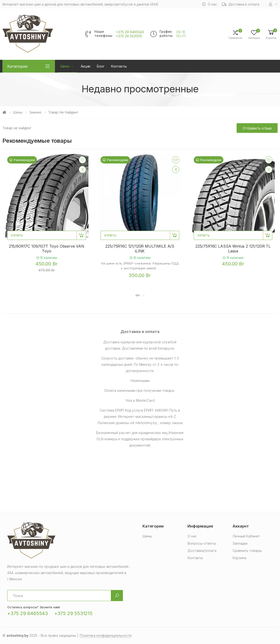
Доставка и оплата (241, 4)
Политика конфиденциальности (106, 635)
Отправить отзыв (257, 128)
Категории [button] (17, 66)
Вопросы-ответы (202, 543)
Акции (86, 66)
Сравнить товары (247, 551)
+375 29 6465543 (130, 32)
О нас (210, 4)
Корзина (239, 558)
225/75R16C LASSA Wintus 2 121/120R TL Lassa (233, 249)
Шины (65, 66)
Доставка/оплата (202, 551)
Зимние (35, 112)
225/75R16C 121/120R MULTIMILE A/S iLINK (140, 249)
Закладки (240, 543)
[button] (271, 34)
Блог (101, 66)
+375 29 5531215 (129, 36)
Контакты (119, 66)
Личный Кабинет (246, 536)
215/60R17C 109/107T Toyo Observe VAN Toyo (47, 249)
